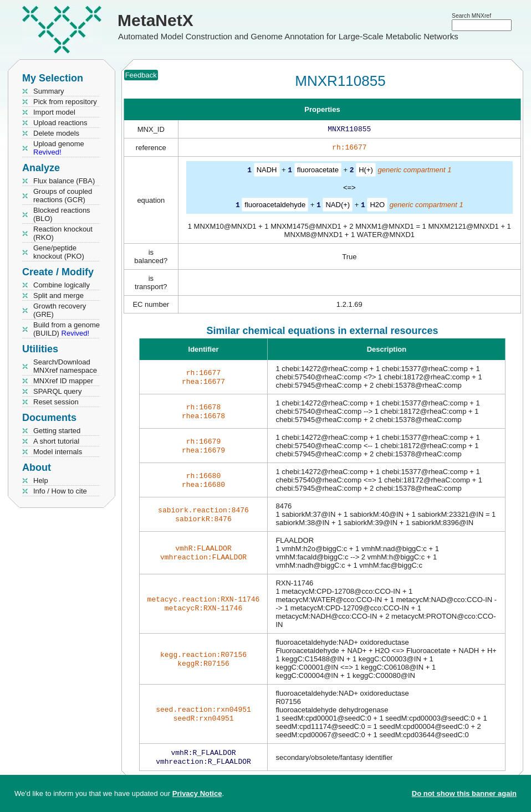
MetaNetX (155, 20)
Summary (49, 91)
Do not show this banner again (464, 793)
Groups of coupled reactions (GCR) (63, 196)
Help (41, 480)
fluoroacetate (318, 172)
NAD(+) (338, 206)
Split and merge (58, 295)
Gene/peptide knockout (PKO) (59, 252)
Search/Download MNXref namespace (65, 366)
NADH (267, 172)
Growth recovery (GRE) (60, 310)
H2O (377, 206)
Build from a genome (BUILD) (67, 329)
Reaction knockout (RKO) (63, 233)
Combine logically (62, 285)
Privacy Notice (197, 793)
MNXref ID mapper (63, 381)
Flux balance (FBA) (64, 181)
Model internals (58, 452)
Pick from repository (65, 102)
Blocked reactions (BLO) (62, 214)
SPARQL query (57, 391)
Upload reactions (60, 123)
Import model (54, 112)
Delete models (56, 133)
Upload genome (59, 148)
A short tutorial (56, 441)
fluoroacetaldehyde (275, 206)
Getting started (57, 431)
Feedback (141, 75)
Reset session (56, 402)
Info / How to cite (60, 491)
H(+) (366, 172)
